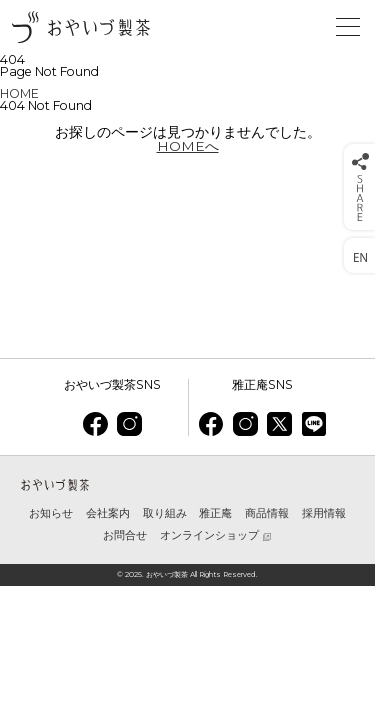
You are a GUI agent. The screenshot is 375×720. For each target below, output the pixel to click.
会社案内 (108, 513)
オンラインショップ (209, 536)
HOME (19, 93)
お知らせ (51, 513)
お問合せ (125, 535)
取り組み (165, 513)
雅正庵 (215, 513)
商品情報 (267, 513)
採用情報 (324, 513)
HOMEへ (188, 146)
